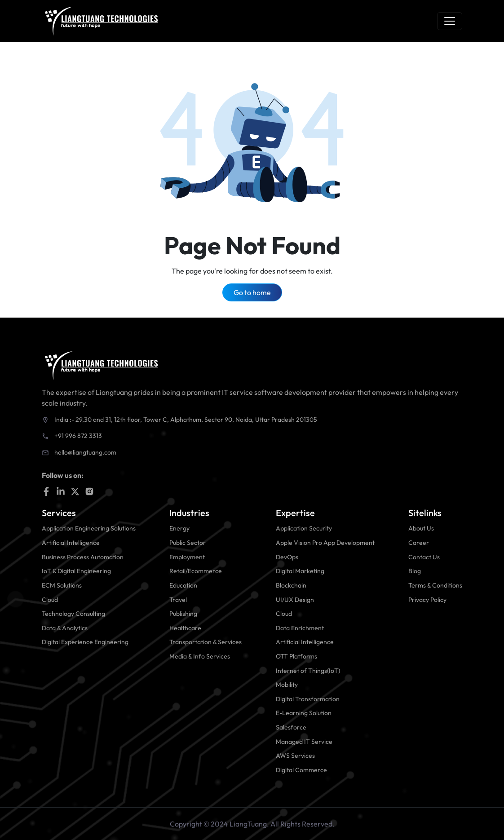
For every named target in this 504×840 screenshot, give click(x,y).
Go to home (252, 292)
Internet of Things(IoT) (308, 671)
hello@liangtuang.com (85, 452)
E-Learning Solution (304, 713)
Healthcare (185, 628)
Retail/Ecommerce (196, 571)
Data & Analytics (65, 628)
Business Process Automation (83, 557)
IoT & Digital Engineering (76, 571)
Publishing (183, 614)
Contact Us (424, 557)
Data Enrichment (300, 628)
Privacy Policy (427, 600)
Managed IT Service (304, 742)
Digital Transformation (308, 699)
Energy (179, 528)
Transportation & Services (206, 642)
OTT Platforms (296, 656)
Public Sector (188, 543)
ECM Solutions (62, 585)
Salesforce (291, 727)
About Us (421, 528)
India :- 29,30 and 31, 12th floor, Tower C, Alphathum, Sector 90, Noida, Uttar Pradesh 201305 (186, 420)
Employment (187, 557)
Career (419, 543)
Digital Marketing (300, 571)
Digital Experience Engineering (85, 642)
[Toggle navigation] (450, 21)
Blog (415, 571)
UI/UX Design (295, 600)
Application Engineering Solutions (89, 528)
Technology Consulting (73, 614)
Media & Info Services (200, 656)
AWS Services (295, 756)
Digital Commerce (301, 770)
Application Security (304, 528)
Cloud (50, 600)
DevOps (287, 557)
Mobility (287, 685)
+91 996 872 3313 (78, 436)
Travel (178, 600)
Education (183, 585)
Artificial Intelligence (71, 543)
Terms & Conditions (435, 585)
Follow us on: (63, 475)
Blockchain (291, 585)
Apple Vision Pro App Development (325, 543)
